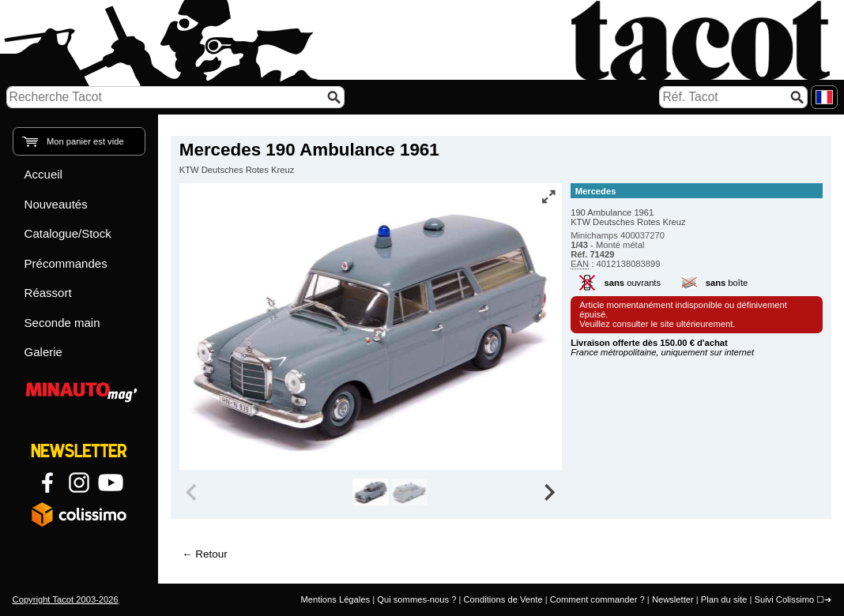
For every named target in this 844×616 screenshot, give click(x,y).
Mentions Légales (335, 599)
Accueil (43, 174)
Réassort (48, 293)
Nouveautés (56, 204)
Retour (211, 554)
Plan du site (724, 599)
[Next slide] (548, 492)
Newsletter (673, 599)
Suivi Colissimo (784, 599)
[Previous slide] (193, 492)
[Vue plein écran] (548, 197)
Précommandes (66, 263)
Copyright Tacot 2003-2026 (66, 599)
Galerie (43, 352)
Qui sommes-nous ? (416, 599)
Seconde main (62, 323)
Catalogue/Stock (68, 233)
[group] (370, 492)
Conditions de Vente (503, 599)
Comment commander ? (597, 599)
